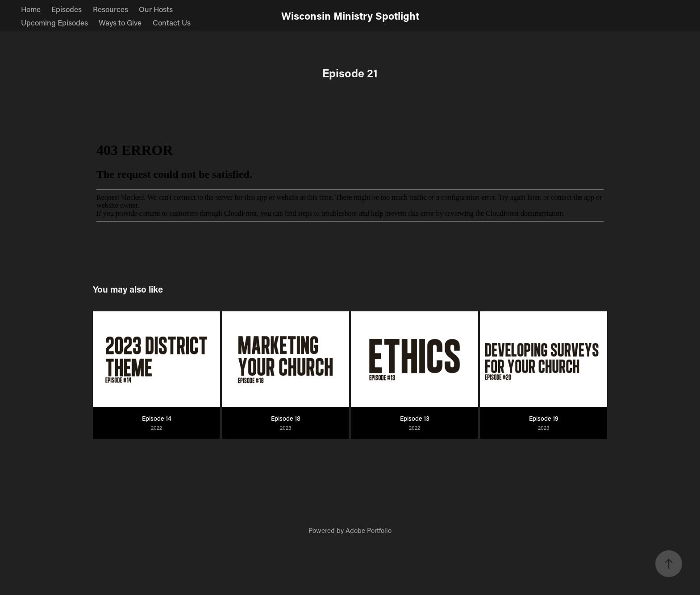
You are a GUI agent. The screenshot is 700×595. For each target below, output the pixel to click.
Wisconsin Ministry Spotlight (350, 16)
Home (31, 9)
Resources (110, 9)
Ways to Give (120, 22)
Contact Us (172, 22)
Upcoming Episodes (54, 22)
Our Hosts (156, 9)
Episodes (67, 9)
